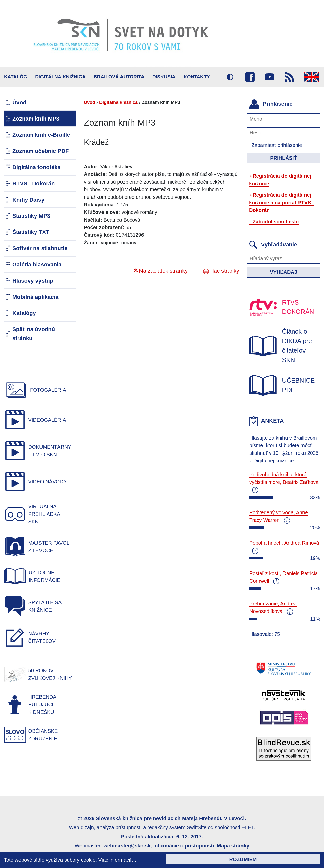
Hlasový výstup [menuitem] (33, 281)
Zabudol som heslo (276, 222)
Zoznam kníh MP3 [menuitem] (36, 119)
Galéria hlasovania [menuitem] (37, 264)
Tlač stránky (224, 271)
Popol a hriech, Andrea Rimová (284, 543)
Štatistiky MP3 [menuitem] (31, 216)
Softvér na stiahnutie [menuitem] (40, 248)
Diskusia (164, 77)
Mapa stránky (233, 846)
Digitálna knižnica (60, 77)
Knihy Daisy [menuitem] (28, 200)
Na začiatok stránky (163, 271)
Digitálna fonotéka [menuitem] (37, 167)
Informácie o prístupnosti (184, 846)
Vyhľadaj (283, 272)
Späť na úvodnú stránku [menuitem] (34, 334)
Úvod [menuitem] (19, 102)
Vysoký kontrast (230, 77)
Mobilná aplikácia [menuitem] (35, 297)
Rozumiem (243, 859)
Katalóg (16, 77)
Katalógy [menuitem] (24, 313)
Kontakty (197, 77)
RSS (289, 77)
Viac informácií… (118, 860)
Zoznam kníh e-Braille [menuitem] (41, 135)
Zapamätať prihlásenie (274, 145)
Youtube (270, 77)
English (312, 77)
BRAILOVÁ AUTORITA (119, 77)
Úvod (89, 102)
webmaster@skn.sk (127, 846)
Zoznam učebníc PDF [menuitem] (40, 151)
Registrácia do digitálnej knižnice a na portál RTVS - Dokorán (282, 203)
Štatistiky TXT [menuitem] (31, 232)
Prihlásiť (283, 158)
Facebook (250, 77)
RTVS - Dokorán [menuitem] (34, 183)
